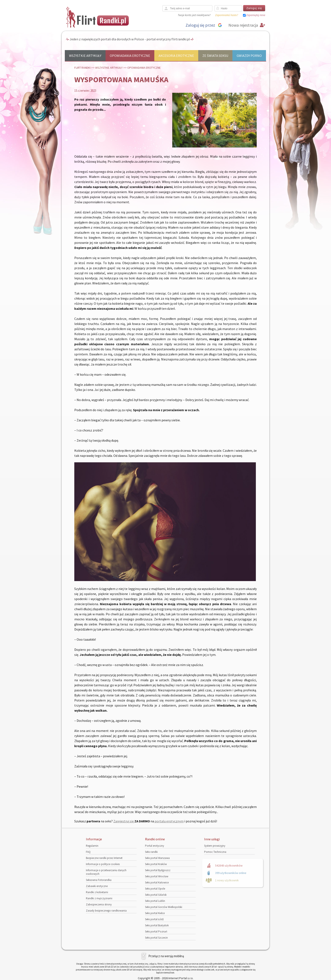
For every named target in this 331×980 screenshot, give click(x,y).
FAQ (88, 852)
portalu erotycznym (169, 821)
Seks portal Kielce (155, 913)
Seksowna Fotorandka (99, 880)
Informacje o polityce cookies (103, 864)
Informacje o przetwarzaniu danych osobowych (106, 872)
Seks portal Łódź (154, 919)
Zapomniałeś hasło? (227, 15)
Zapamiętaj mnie (256, 15)
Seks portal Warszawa (157, 858)
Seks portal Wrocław (157, 876)
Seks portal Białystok (157, 925)
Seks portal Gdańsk (156, 895)
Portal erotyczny (155, 846)
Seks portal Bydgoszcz (158, 870)
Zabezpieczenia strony (99, 904)
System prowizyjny (215, 846)
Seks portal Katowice (157, 882)
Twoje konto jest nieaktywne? (194, 15)
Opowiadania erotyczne (130, 56)
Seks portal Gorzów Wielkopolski (164, 907)
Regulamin (92, 846)
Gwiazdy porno (249, 56)
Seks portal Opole (155, 889)
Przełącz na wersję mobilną (166, 956)
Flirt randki (82, 68)
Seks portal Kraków (156, 864)
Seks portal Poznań (156, 932)
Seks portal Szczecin (156, 938)
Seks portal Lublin (155, 901)
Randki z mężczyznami (99, 898)
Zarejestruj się (124, 821)
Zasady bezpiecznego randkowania (106, 911)
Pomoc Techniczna (215, 852)
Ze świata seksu (215, 56)
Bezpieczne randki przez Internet (104, 858)
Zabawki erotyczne (97, 886)
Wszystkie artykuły (85, 56)
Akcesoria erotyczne (176, 56)
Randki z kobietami (97, 892)
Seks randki (151, 852)
